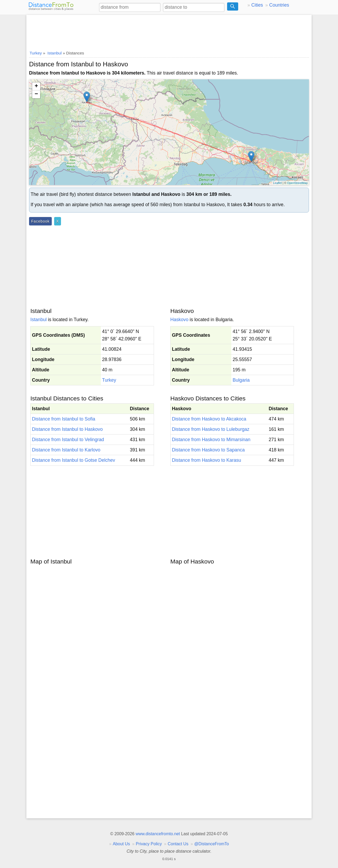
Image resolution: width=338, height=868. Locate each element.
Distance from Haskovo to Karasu (206, 460)
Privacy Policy (149, 844)
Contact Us (178, 844)
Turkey (109, 380)
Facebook (40, 221)
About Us (121, 844)
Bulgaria (241, 380)
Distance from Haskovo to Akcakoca (209, 419)
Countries (279, 5)
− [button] (36, 94)
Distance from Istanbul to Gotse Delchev (74, 460)
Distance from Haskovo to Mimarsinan (211, 440)
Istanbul (39, 320)
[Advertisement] (169, 31)
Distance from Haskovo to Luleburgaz (211, 429)
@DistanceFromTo (212, 844)
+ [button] (36, 86)
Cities (257, 5)
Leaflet (277, 183)
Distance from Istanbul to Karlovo (66, 450)
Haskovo (179, 320)
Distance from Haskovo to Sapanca (208, 450)
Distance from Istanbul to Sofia (64, 419)
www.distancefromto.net (158, 834)
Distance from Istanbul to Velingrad (68, 440)
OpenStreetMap (297, 183)
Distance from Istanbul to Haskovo (67, 429)
